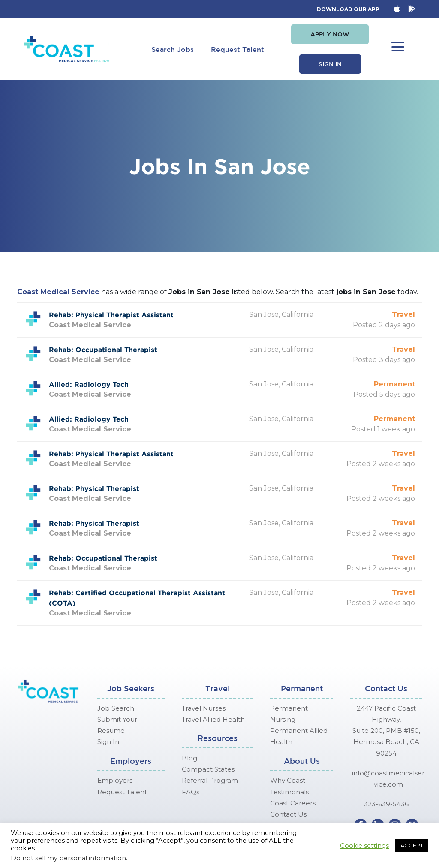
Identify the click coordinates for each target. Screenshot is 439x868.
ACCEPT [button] (412, 845)
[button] (330, 34)
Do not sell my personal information (68, 858)
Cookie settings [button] (364, 846)
